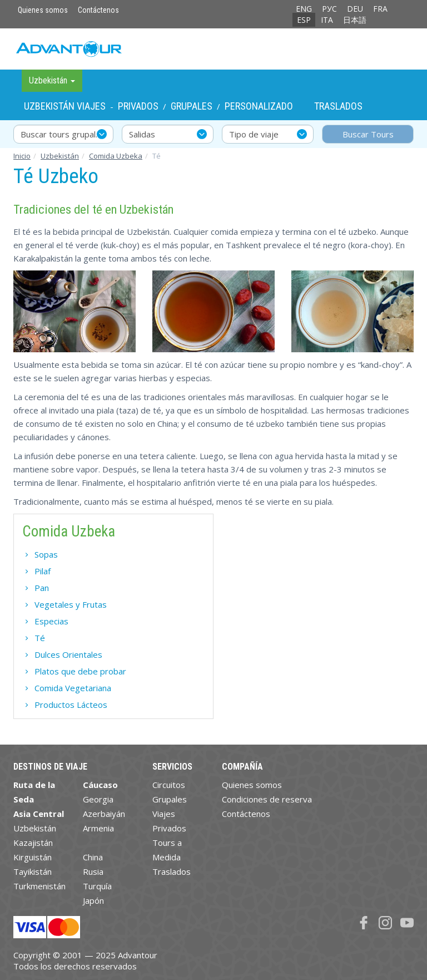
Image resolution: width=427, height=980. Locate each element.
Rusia (93, 871)
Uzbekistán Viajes (65, 106)
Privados (138, 106)
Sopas (46, 554)
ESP (304, 20)
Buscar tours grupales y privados (67, 134)
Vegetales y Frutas (71, 604)
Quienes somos (43, 10)
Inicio (22, 156)
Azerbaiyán (104, 814)
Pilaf (43, 571)
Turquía (97, 886)
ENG (304, 9)
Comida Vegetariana (73, 688)
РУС (329, 9)
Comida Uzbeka (116, 156)
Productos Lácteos (71, 705)
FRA (380, 9)
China (93, 857)
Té (40, 638)
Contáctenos (98, 10)
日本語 (355, 20)
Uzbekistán (60, 156)
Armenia (98, 828)
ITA (327, 20)
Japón (93, 900)
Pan (42, 588)
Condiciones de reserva (267, 799)
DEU (355, 9)
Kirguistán (33, 857)
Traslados (338, 106)
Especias (51, 621)
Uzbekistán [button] (52, 80)
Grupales (192, 106)
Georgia (98, 799)
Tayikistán (33, 871)
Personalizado (259, 106)
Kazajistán (33, 843)
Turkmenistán (39, 886)
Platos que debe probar (80, 671)
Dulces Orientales (68, 654)
